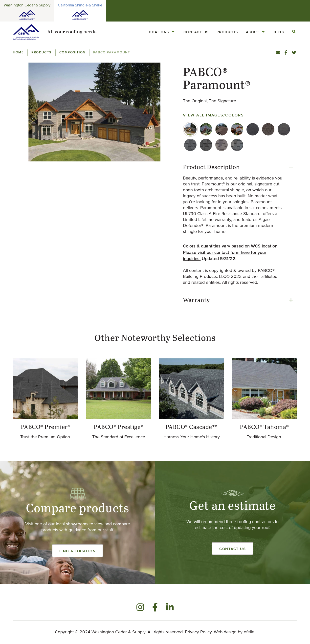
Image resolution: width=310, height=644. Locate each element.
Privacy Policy (198, 632)
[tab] (190, 129)
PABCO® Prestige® (119, 427)
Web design (225, 632)
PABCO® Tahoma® (264, 427)
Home (18, 52)
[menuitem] (161, 32)
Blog (279, 32)
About (253, 32)
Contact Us (196, 32)
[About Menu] (263, 32)
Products (227, 32)
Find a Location (78, 551)
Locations (158, 32)
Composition (72, 52)
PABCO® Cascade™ (191, 427)
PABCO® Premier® (46, 427)
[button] (94, 112)
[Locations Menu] (173, 32)
